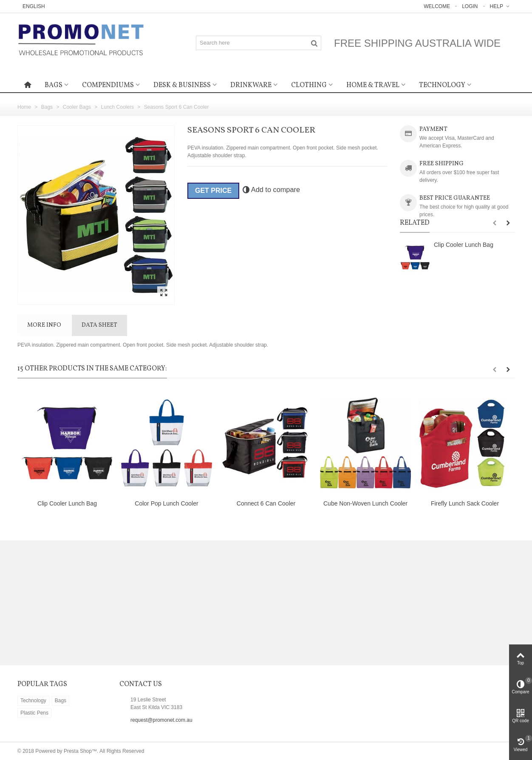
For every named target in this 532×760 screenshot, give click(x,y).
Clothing (309, 85)
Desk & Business (182, 85)
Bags (54, 85)
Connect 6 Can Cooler (266, 503)
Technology (442, 85)
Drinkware (251, 85)
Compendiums (108, 85)
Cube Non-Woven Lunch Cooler (365, 503)
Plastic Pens (34, 713)
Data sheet (99, 325)
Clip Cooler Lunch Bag (464, 245)
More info (44, 325)
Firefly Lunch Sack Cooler (465, 503)
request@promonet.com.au (161, 720)
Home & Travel (373, 85)
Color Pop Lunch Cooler (166, 503)
